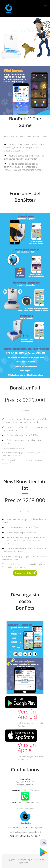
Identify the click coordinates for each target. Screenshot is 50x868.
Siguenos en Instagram (25, 809)
